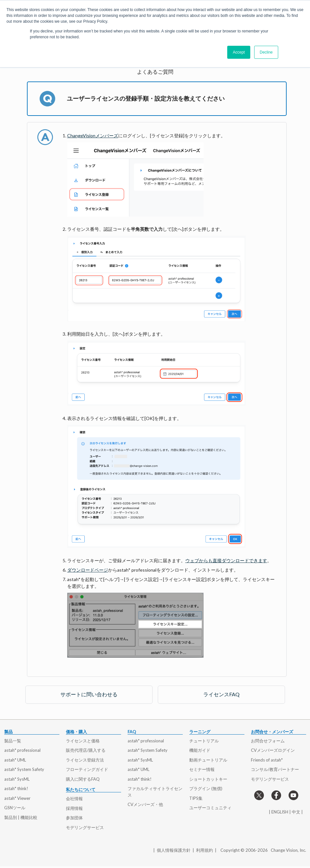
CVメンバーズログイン (273, 750)
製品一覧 (13, 741)
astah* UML (15, 760)
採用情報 (74, 808)
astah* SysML (17, 779)
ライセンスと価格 (83, 741)
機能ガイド (200, 750)
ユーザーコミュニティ (210, 808)
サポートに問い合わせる (89, 694)
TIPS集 (196, 798)
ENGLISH (280, 812)
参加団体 (74, 818)
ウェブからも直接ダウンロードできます (226, 560)
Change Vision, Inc (288, 850)
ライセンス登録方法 (85, 760)
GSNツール (15, 808)
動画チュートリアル (208, 760)
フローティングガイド (87, 769)
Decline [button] (266, 52)
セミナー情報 (202, 769)
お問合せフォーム (268, 741)
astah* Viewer (17, 798)
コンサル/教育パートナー (275, 769)
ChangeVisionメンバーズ (93, 136)
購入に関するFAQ (83, 779)
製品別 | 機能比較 (21, 817)
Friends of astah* (267, 760)
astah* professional (22, 750)
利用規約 (205, 850)
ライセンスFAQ (221, 694)
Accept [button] (239, 52)
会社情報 (74, 799)
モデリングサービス (85, 827)
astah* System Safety (24, 769)
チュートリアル (204, 741)
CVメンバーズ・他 (145, 804)
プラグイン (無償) (206, 788)
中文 (296, 812)
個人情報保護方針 (174, 850)
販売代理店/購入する (86, 750)
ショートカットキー (208, 779)
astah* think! (16, 788)
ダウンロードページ (88, 570)
